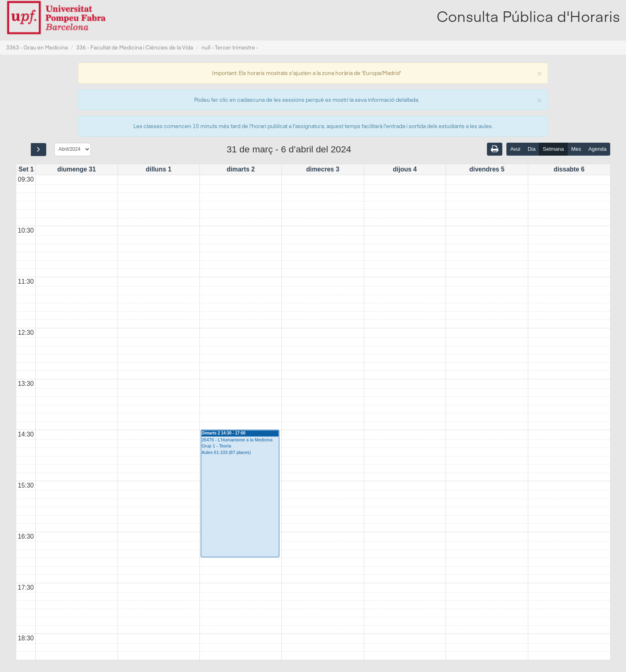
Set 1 (26, 169)
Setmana (553, 149)
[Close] (539, 73)
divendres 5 (487, 169)
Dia (532, 149)
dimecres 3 (323, 169)
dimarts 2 (241, 169)
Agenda (597, 149)
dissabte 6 (569, 169)
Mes (576, 149)
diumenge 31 (76, 169)
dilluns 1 (159, 169)
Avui (515, 149)
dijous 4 (405, 169)
